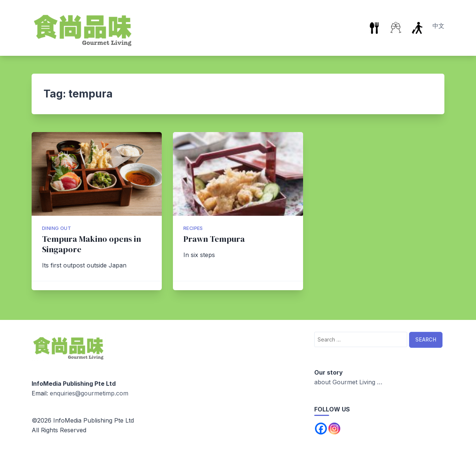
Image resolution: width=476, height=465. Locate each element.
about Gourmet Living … (348, 382)
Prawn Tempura (214, 239)
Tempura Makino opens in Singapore (91, 244)
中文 (438, 26)
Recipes (193, 228)
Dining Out (57, 228)
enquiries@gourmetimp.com (89, 393)
